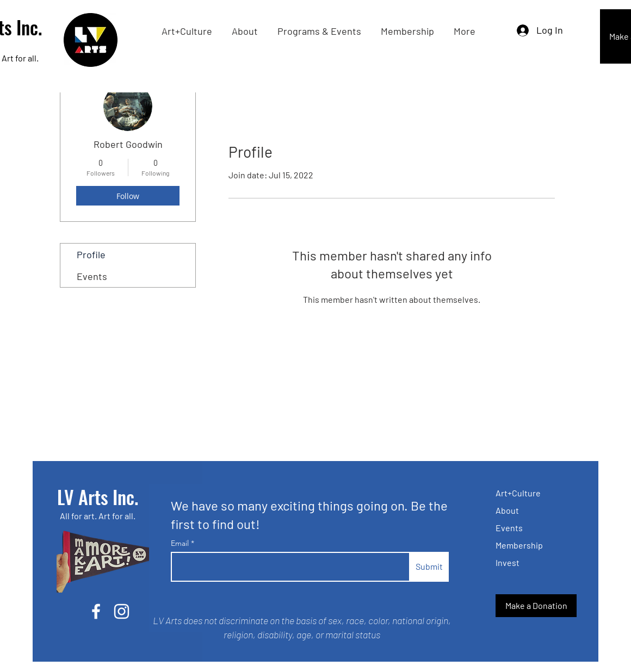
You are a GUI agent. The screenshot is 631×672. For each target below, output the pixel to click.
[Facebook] (96, 611)
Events (92, 276)
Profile (91, 254)
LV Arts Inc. (98, 497)
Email (181, 543)
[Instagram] (122, 611)
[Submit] (429, 567)
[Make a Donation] (536, 606)
